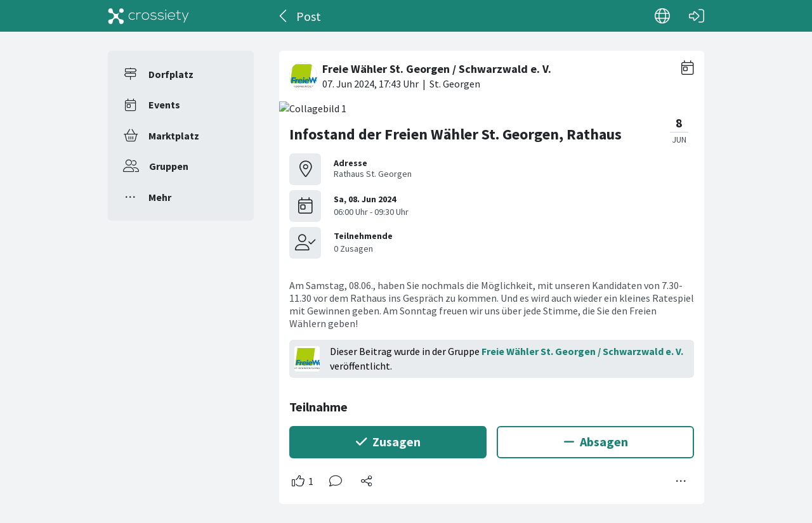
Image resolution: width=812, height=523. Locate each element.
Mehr (160, 197)
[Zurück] (284, 16)
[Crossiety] (148, 16)
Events (164, 105)
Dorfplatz (171, 74)
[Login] (697, 16)
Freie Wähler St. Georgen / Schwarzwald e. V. (582, 351)
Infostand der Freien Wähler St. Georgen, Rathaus (455, 134)
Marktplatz (174, 136)
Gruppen (169, 166)
